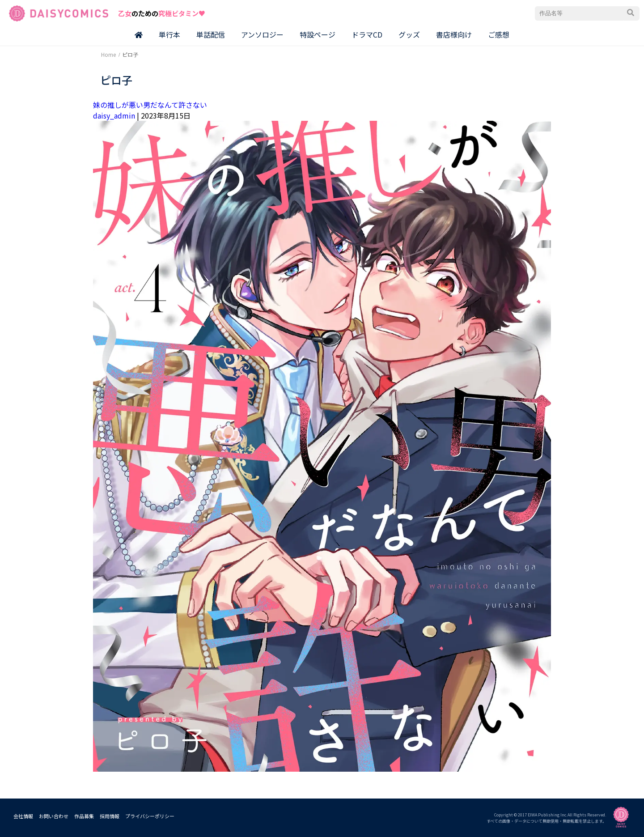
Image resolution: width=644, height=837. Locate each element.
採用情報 (110, 816)
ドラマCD (367, 34)
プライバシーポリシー (150, 816)
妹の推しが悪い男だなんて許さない (150, 105)
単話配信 (211, 34)
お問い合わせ (54, 816)
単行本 (169, 34)
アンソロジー (262, 34)
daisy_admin (114, 115)
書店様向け (454, 34)
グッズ (409, 34)
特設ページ (318, 34)
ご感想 (499, 34)
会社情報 (23, 816)
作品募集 (84, 816)
